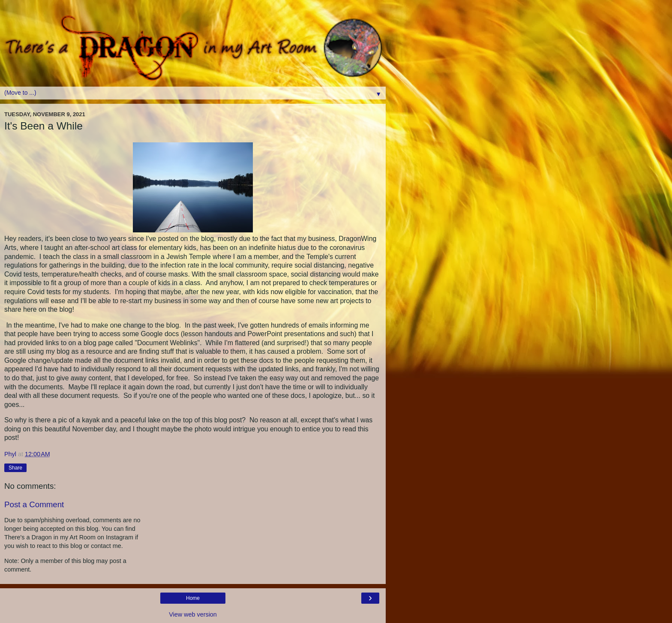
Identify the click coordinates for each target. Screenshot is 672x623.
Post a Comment (34, 504)
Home (193, 598)
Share (15, 468)
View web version (193, 614)
